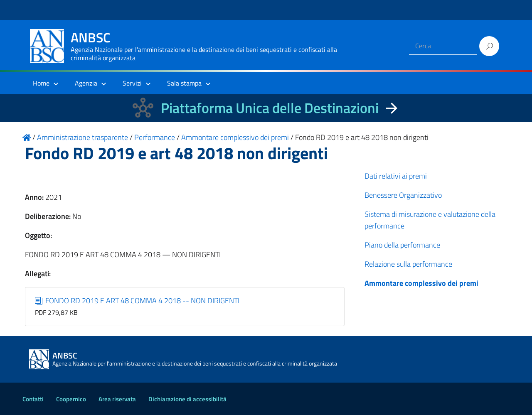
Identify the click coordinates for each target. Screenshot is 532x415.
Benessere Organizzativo (403, 195)
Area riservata (117, 399)
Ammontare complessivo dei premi (421, 283)
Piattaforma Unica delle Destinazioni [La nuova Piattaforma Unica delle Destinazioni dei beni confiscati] (270, 108)
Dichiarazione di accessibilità (187, 399)
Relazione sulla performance (408, 264)
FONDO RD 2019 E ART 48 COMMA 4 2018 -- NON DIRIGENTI (137, 301)
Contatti (33, 399)
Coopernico (71, 399)
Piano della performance (402, 245)
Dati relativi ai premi (396, 176)
